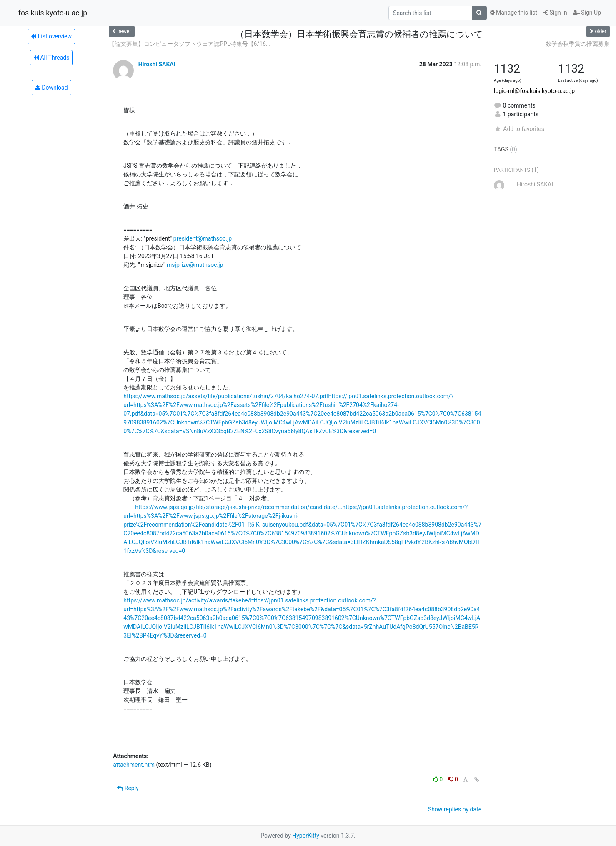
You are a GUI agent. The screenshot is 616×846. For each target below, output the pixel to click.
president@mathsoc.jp (203, 238)
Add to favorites (519, 129)
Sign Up (587, 13)
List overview (51, 36)
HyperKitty (306, 836)
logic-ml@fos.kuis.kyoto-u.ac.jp (534, 91)
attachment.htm (134, 765)
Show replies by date (455, 809)
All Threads (51, 58)
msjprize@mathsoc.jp (195, 265)
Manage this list (513, 13)
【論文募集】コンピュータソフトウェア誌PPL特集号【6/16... (190, 44)
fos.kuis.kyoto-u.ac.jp (53, 13)
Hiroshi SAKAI (157, 64)
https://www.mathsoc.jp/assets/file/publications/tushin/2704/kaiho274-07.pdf (226, 396)
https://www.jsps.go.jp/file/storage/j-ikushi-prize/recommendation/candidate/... (239, 507)
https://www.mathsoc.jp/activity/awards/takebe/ (187, 600)
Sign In (555, 13)
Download (51, 88)
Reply (128, 788)
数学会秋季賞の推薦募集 (578, 44)
